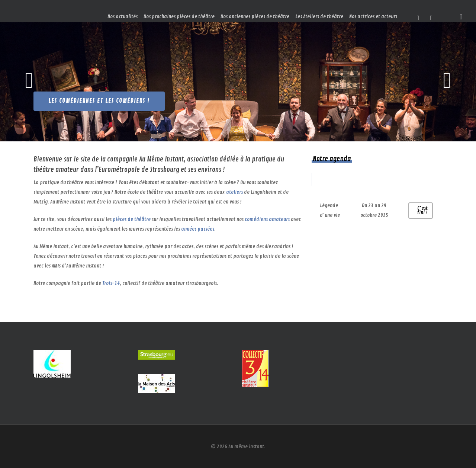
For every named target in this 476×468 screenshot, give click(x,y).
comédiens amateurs (267, 219)
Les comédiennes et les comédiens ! (99, 101)
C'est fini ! (422, 210)
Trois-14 (111, 283)
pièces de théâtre (132, 219)
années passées (198, 229)
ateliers (234, 192)
